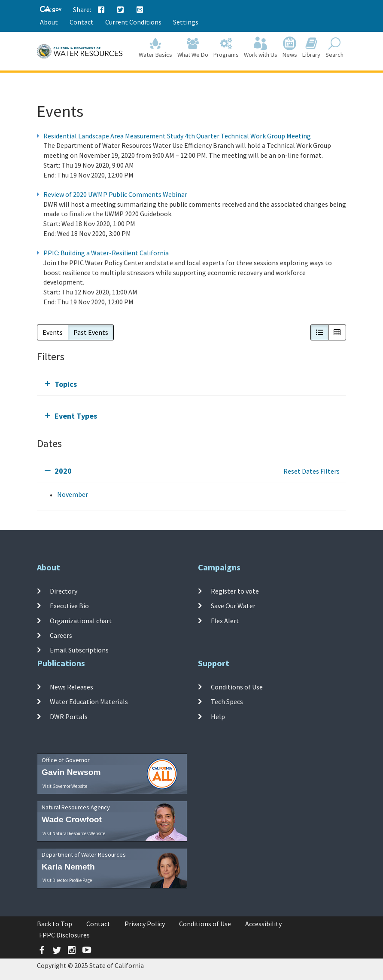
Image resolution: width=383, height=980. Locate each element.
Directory (64, 591)
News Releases (71, 687)
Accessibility (263, 924)
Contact (82, 22)
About (49, 22)
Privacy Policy (145, 924)
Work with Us (261, 48)
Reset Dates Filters (312, 471)
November (73, 494)
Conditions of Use (237, 687)
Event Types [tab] (76, 416)
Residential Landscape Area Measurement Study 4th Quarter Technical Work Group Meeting (177, 136)
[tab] (191, 384)
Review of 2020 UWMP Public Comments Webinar (115, 194)
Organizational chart (81, 620)
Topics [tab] (66, 384)
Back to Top (55, 924)
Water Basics (155, 48)
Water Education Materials (89, 701)
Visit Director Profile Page (67, 880)
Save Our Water (233, 606)
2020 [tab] (63, 471)
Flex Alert (225, 620)
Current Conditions (133, 22)
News (290, 48)
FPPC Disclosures (64, 935)
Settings (186, 22)
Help (218, 716)
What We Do (193, 48)
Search (334, 48)
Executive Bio (69, 606)
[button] (319, 332)
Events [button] (53, 332)
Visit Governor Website (65, 786)
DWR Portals (69, 716)
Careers (61, 635)
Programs (226, 48)
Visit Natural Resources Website (74, 833)
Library (311, 48)
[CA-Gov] (51, 10)
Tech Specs (227, 701)
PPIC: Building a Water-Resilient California (106, 253)
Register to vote (235, 591)
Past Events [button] (91, 332)
